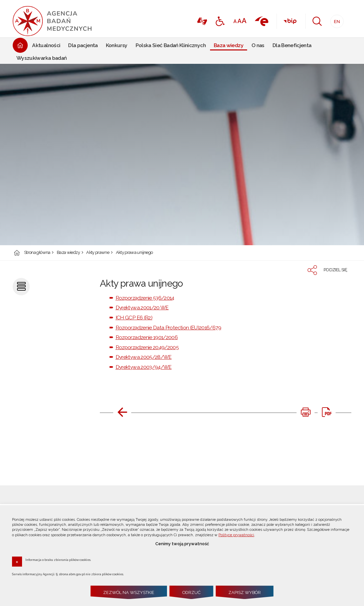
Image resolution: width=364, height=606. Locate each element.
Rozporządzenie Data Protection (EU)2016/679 (168, 328)
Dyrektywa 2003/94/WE (144, 367)
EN (335, 20)
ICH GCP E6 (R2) (134, 318)
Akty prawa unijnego (134, 253)
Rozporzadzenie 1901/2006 (147, 337)
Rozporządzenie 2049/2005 (147, 347)
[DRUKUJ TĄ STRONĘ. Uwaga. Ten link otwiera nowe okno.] (306, 412)
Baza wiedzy (68, 253)
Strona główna (37, 253)
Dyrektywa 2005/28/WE (144, 357)
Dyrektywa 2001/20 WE (142, 308)
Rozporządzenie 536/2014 (145, 298)
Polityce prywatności (236, 535)
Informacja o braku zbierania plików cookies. (58, 560)
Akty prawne (98, 253)
